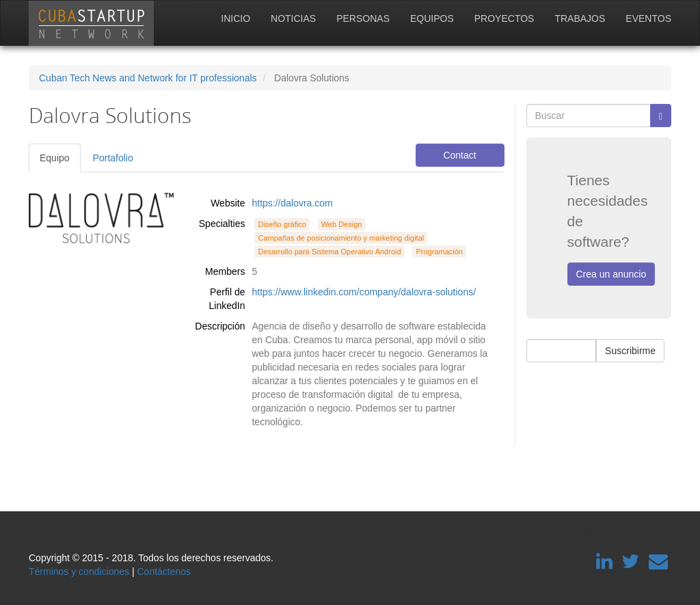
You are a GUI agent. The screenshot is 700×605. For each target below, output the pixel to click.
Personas (363, 18)
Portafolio (113, 158)
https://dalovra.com (292, 203)
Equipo (55, 158)
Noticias (293, 18)
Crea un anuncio (611, 274)
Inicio (235, 18)
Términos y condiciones (79, 572)
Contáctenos (164, 572)
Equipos (432, 18)
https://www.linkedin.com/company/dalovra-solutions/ (364, 292)
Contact (459, 155)
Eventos (648, 18)
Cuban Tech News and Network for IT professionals (148, 78)
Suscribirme (630, 351)
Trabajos (580, 18)
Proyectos (504, 18)
